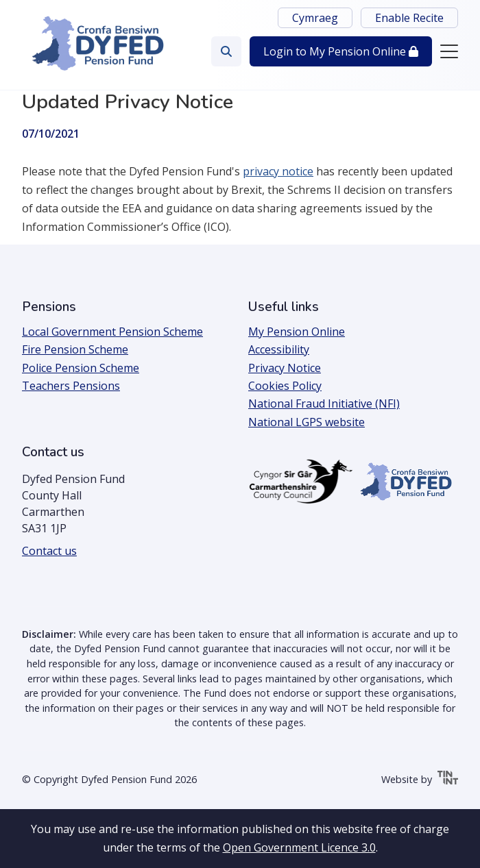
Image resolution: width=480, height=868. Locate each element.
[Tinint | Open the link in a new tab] (448, 780)
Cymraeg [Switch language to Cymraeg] (315, 18)
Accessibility (279, 349)
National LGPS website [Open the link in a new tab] (307, 422)
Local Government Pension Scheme (112, 332)
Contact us (49, 551)
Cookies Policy (285, 386)
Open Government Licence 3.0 (299, 847)
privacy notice (278, 171)
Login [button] (341, 51)
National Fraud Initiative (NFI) (324, 404)
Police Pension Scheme (81, 368)
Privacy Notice (285, 368)
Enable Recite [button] (409, 18)
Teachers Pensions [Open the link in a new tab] (71, 386)
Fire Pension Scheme (75, 349)
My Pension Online (297, 332)
